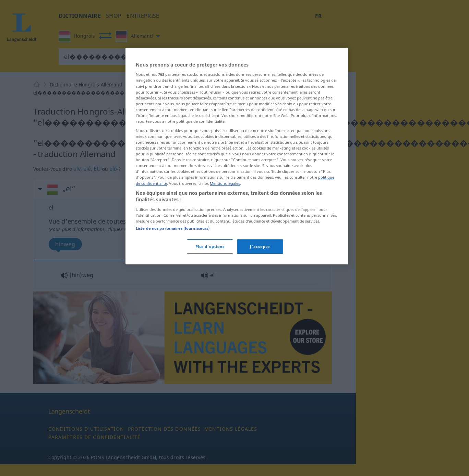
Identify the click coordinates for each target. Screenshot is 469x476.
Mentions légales (225, 183)
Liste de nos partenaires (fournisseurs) (173, 228)
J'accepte (260, 246)
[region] (237, 156)
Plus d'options (210, 246)
